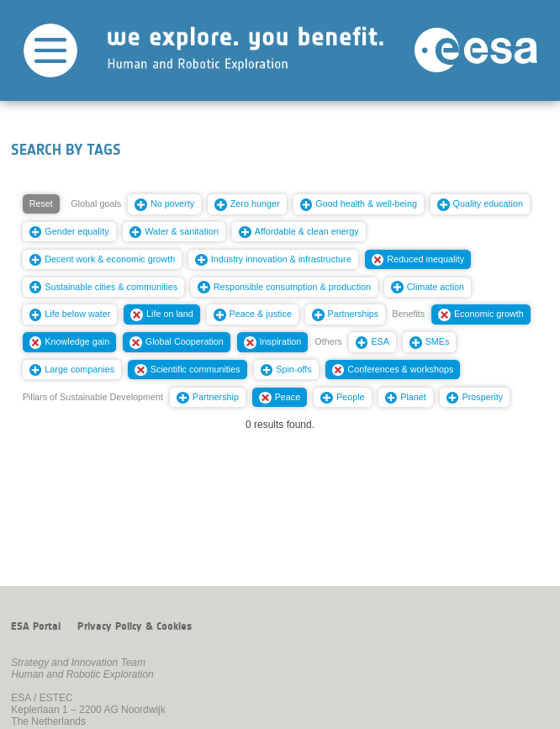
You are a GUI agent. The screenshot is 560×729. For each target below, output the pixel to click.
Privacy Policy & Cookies (135, 626)
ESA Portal (36, 626)
